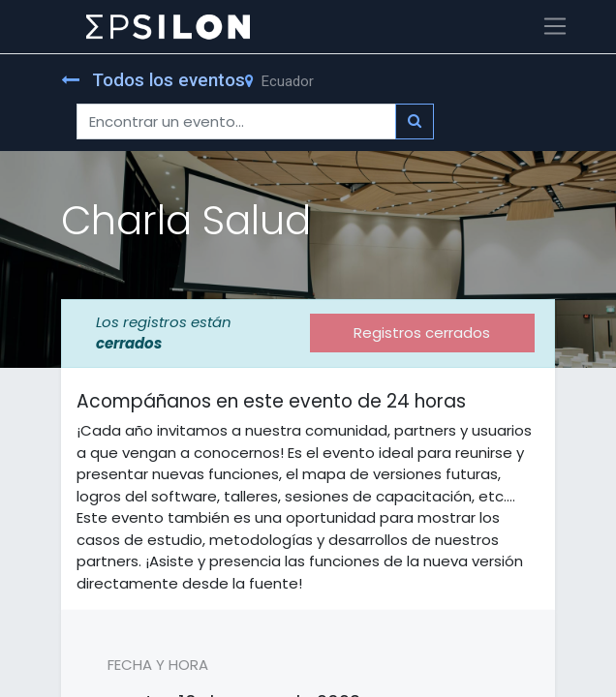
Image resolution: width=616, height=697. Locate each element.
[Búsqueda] (415, 121)
